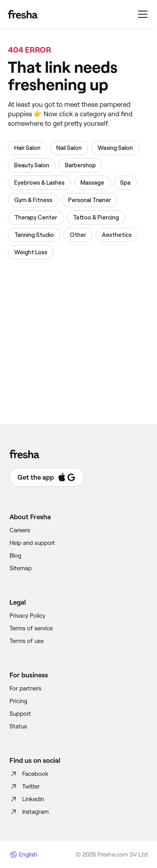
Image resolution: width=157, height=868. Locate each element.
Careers (20, 530)
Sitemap (21, 568)
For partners (25, 688)
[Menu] (143, 14)
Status (18, 726)
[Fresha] (23, 14)
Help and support (32, 543)
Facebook (29, 774)
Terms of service (31, 628)
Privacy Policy (27, 616)
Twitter (25, 787)
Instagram (29, 812)
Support (20, 714)
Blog (15, 556)
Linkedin (27, 799)
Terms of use (27, 641)
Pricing (18, 701)
